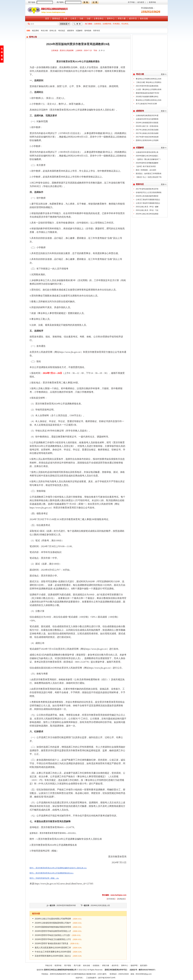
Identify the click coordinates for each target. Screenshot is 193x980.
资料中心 (111, 18)
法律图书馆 (107, 24)
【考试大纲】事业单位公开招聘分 (149, 82)
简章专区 (97, 31)
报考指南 (88, 31)
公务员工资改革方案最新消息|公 (148, 200)
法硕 (89, 18)
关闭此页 (121, 899)
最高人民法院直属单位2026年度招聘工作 (53, 948)
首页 (47, 18)
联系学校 (152, 2)
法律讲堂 (97, 24)
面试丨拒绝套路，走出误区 (146, 170)
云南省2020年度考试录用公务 (147, 152)
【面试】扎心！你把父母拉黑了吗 (149, 177)
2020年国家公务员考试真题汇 (147, 156)
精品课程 (35, 31)
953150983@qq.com (144, 974)
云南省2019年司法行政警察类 (147, 119)
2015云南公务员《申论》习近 (147, 210)
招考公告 (53, 31)
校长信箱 (144, 18)
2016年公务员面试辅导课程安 (147, 196)
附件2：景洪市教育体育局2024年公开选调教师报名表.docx (52, 873)
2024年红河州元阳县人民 (100, 905)
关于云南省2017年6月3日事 (146, 104)
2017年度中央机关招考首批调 (147, 137)
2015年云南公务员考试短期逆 (147, 214)
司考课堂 (116, 24)
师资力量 (122, 18)
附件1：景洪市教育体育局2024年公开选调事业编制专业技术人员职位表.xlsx (58, 868)
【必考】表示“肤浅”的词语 (146, 166)
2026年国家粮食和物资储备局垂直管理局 (53, 927)
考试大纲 (44, 31)
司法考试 (125, 24)
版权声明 (134, 965)
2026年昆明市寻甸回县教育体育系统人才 (53, 931)
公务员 (73, 18)
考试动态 (62, 31)
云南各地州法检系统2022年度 (147, 116)
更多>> (164, 74)
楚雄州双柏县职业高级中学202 (147, 93)
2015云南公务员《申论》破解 (147, 207)
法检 (81, 18)
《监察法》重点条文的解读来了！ (149, 159)
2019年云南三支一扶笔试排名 (147, 126)
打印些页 (111, 899)
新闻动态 (56, 18)
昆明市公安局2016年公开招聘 (147, 140)
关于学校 (131, 2)
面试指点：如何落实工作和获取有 (149, 174)
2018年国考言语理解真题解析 (147, 163)
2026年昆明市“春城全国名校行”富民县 (52, 943)
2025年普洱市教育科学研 (66, 905)
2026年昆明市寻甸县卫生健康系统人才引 (53, 939)
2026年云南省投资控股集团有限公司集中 (53, 923)
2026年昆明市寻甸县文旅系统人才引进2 (52, 935)
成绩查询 (70, 31)
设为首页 (141, 2)
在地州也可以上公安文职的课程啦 (149, 192)
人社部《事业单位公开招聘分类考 (149, 89)
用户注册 (77, 965)
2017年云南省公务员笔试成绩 (147, 130)
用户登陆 (68, 965)
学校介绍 (49, 965)
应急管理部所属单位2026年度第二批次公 (53, 956)
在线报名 (96, 965)
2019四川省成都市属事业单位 (147, 97)
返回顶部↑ (144, 965)
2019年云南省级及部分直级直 (147, 123)
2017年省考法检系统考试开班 (147, 189)
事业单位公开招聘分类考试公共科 (149, 79)
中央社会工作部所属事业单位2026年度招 (53, 952)
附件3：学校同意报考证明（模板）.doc (44, 878)
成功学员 (133, 18)
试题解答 (79, 31)
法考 (65, 18)
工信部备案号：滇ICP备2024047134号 (101, 978)
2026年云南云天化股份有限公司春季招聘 (53, 919)
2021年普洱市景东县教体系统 (147, 86)
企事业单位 (99, 18)
